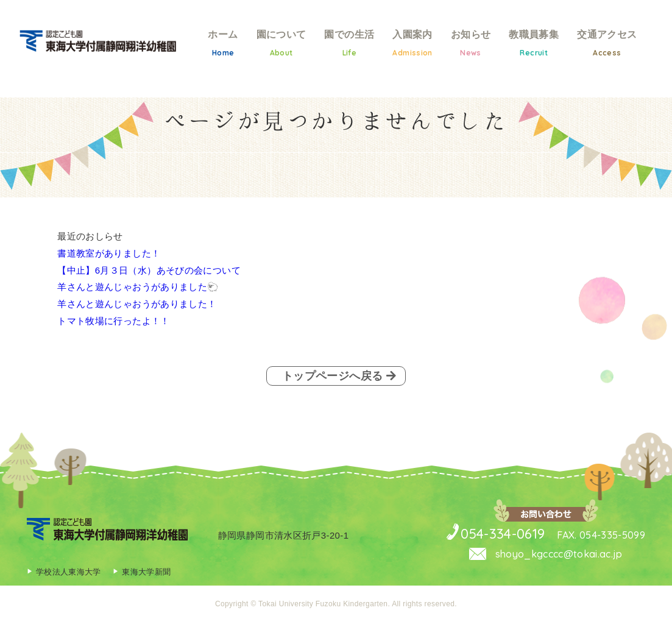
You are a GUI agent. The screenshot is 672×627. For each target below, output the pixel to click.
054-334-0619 (489, 536)
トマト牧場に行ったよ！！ (114, 321)
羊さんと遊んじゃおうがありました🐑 (138, 287)
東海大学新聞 (147, 576)
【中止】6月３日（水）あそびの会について (149, 270)
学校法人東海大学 (69, 576)
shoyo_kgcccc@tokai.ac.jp (549, 558)
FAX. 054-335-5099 (596, 537)
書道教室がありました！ (109, 253)
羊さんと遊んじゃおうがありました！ (137, 304)
